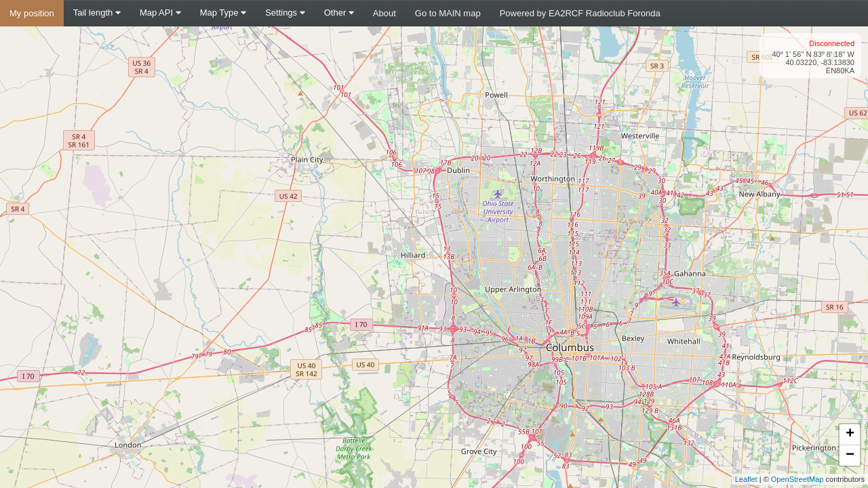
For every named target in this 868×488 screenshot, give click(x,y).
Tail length (97, 13)
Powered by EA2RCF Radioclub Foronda (580, 13)
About (384, 13)
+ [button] (850, 434)
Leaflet (746, 479)
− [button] (850, 455)
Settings (285, 13)
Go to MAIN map (448, 13)
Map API (160, 13)
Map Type (223, 13)
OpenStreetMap (797, 479)
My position (32, 13)
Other (339, 13)
